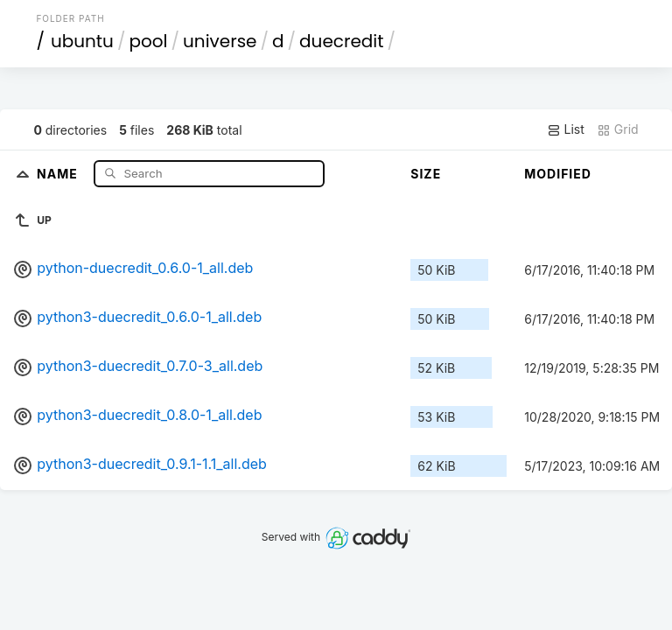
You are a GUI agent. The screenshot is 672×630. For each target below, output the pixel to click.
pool (148, 41)
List (566, 129)
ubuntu (82, 41)
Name (59, 173)
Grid (618, 129)
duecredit (341, 41)
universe (220, 41)
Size (426, 174)
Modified (558, 174)
